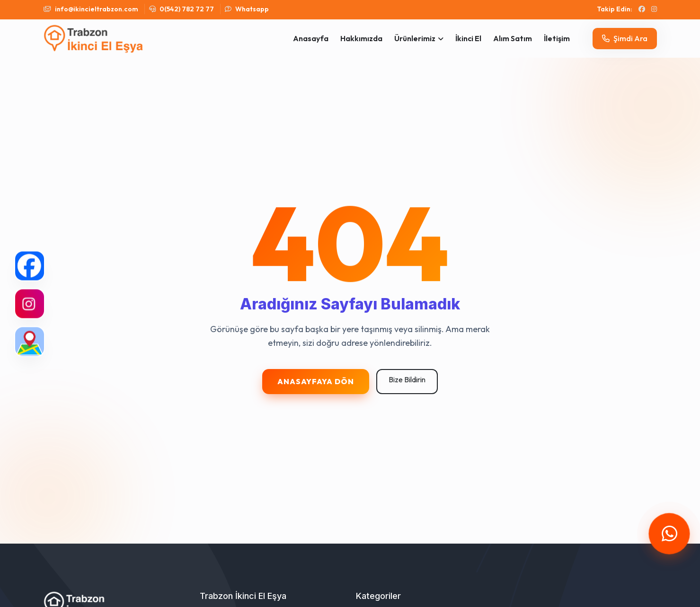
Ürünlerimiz (415, 38)
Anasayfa (311, 38)
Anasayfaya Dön (316, 381)
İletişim (557, 38)
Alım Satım (513, 38)
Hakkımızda (361, 38)
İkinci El (468, 38)
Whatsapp (247, 9)
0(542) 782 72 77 (182, 9)
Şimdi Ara (625, 38)
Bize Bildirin (407, 379)
